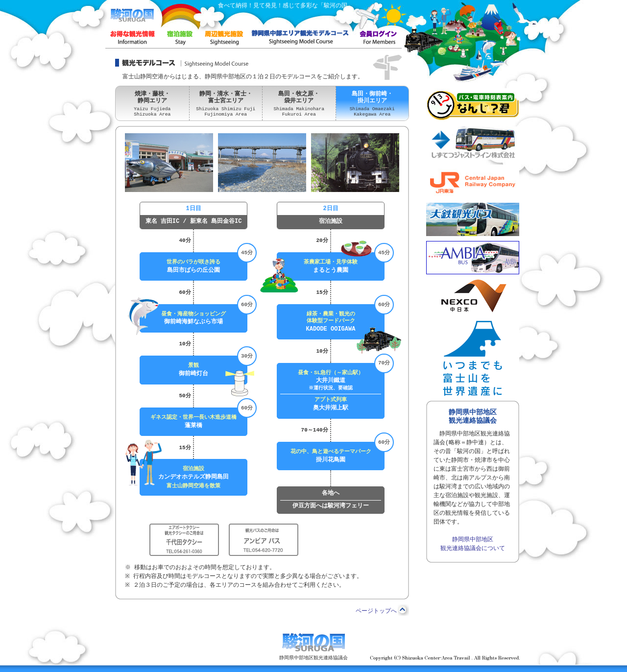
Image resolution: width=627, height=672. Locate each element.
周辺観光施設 (223, 37)
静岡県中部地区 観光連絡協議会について (473, 544)
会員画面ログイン (377, 37)
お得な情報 (132, 37)
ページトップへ (376, 611)
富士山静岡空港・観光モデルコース (300, 37)
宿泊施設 (179, 37)
